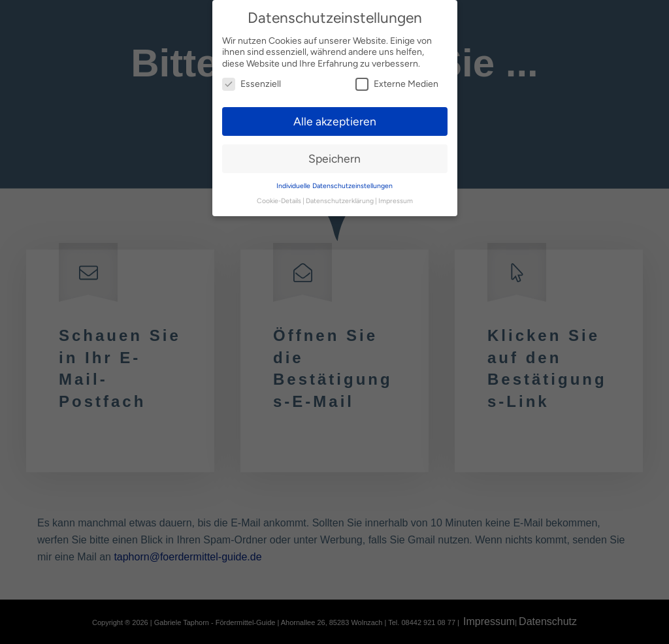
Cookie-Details (279, 201)
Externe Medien (397, 84)
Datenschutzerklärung (340, 201)
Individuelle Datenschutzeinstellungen (334, 186)
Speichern (334, 158)
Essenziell (252, 84)
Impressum (396, 201)
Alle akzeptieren (335, 121)
